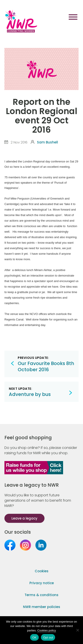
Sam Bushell (47, 142)
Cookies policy (47, 630)
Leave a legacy (24, 518)
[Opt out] (77, 630)
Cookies (42, 571)
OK (34, 637)
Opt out (48, 637)
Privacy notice (42, 583)
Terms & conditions (41, 595)
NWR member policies (42, 607)
